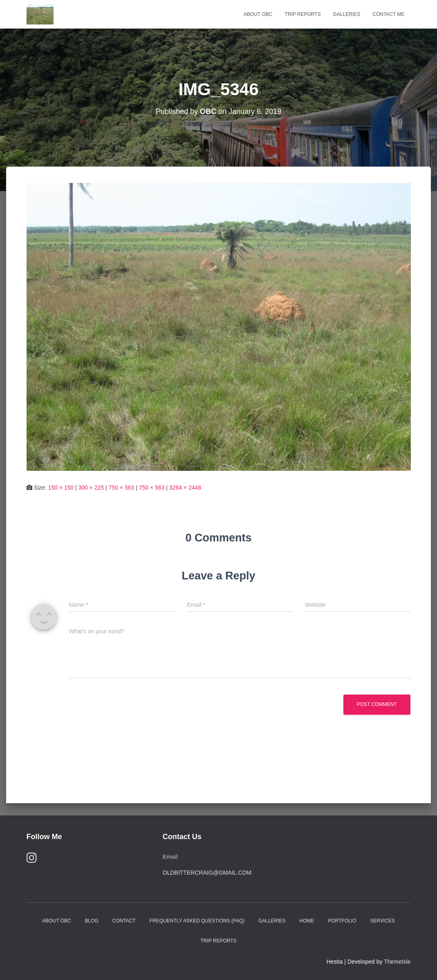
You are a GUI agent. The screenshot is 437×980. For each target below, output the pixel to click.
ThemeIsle (397, 962)
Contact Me (388, 14)
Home (307, 921)
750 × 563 (122, 488)
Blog (91, 921)
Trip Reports (303, 14)
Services (382, 921)
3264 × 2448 (185, 488)
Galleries (347, 14)
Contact (124, 921)
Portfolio (342, 921)
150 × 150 (61, 488)
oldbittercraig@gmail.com (207, 873)
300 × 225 (91, 488)
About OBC (258, 14)
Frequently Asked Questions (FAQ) (197, 921)
